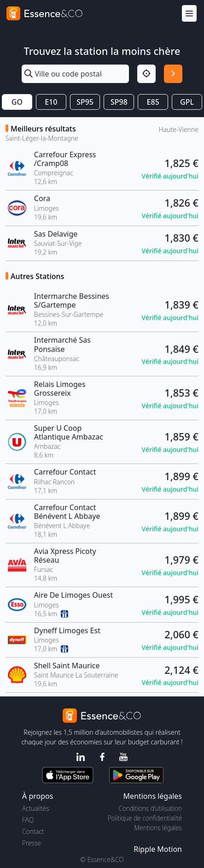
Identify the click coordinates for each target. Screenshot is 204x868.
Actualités (36, 808)
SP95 (85, 102)
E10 (51, 102)
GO (17, 102)
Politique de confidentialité (145, 818)
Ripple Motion (158, 849)
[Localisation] (146, 74)
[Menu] (189, 14)
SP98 (119, 102)
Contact (33, 831)
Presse (32, 843)
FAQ (28, 820)
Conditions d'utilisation (150, 808)
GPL (187, 102)
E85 (153, 102)
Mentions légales (158, 828)
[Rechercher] (173, 74)
